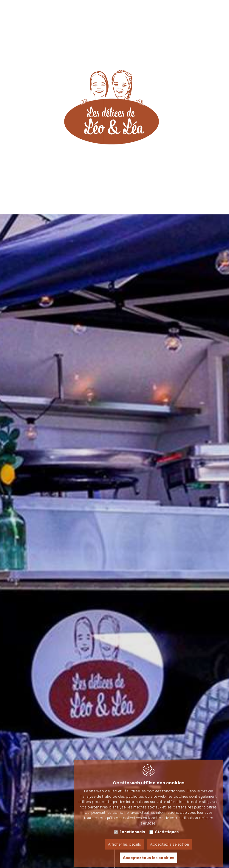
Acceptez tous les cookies (148, 852)
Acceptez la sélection (170, 839)
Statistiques (167, 826)
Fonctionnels (132, 826)
